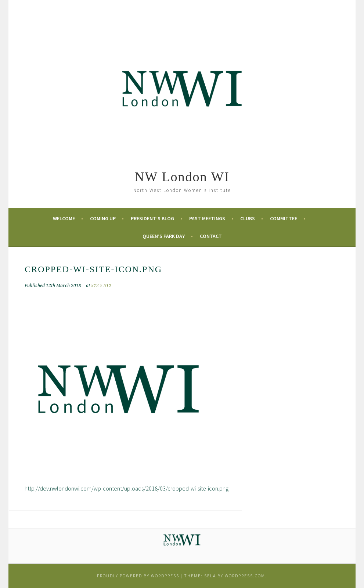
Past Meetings (207, 218)
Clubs (248, 218)
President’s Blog (152, 218)
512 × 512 (101, 286)
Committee (284, 218)
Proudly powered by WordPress (138, 576)
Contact (211, 236)
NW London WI (182, 177)
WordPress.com (245, 576)
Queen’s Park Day (164, 236)
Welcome (64, 218)
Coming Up (103, 218)
